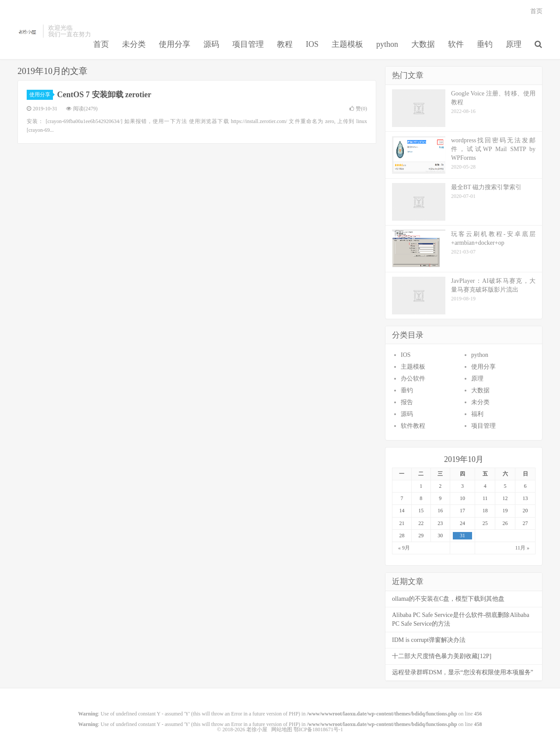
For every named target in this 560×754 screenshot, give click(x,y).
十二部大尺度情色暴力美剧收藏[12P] (442, 656)
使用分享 (175, 44)
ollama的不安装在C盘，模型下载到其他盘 (448, 599)
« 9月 (404, 548)
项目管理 (248, 44)
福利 (477, 414)
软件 (456, 44)
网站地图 (282, 729)
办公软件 (413, 379)
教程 (285, 44)
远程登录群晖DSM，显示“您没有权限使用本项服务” (463, 672)
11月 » (522, 548)
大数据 (423, 44)
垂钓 (485, 44)
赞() (358, 109)
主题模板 (347, 44)
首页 (101, 44)
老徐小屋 (28, 31)
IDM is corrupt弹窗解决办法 (429, 640)
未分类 (134, 44)
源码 (211, 44)
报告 (407, 402)
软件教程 (413, 426)
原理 (514, 44)
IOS (312, 44)
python (387, 44)
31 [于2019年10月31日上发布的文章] (462, 536)
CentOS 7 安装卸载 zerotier (104, 95)
